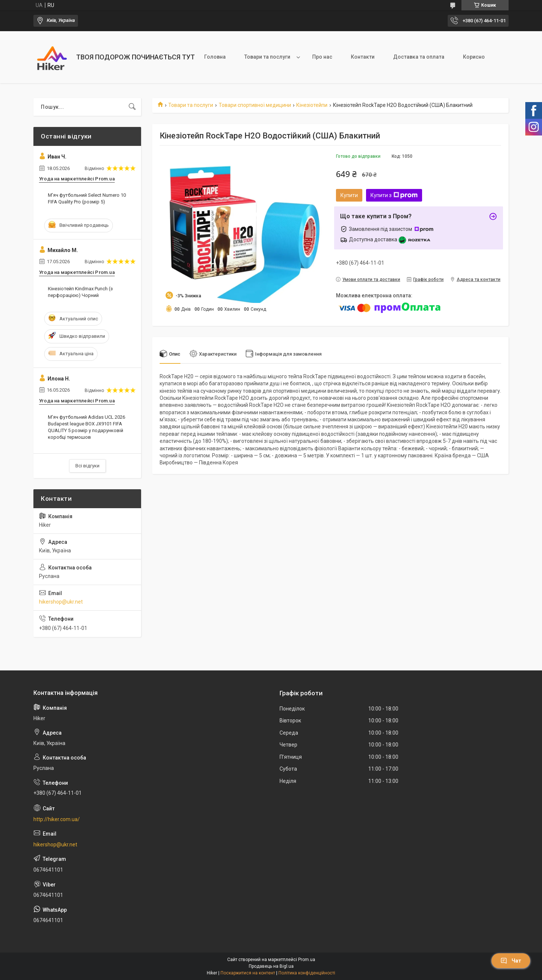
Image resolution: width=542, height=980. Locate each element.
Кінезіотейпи (312, 105)
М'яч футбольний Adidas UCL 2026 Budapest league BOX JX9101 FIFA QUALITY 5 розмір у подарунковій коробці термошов (86, 427)
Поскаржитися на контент (248, 973)
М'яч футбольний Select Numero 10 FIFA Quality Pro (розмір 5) (87, 198)
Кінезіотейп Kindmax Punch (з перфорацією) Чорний (80, 292)
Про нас (322, 57)
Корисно (474, 57)
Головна (215, 57)
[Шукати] (132, 107)
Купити (349, 195)
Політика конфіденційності (307, 973)
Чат (511, 961)
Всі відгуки (87, 466)
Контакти (363, 57)
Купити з (394, 195)
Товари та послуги (267, 57)
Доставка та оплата (419, 57)
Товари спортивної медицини (255, 105)
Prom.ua (307, 960)
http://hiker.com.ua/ (57, 819)
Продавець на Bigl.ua (271, 966)
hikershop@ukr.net (61, 602)
